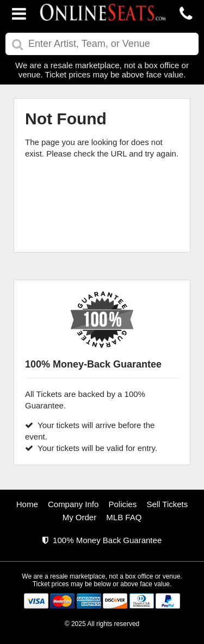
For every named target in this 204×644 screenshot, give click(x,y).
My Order (80, 517)
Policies (123, 504)
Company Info (73, 504)
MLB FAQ (124, 517)
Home (27, 504)
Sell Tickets (167, 504)
